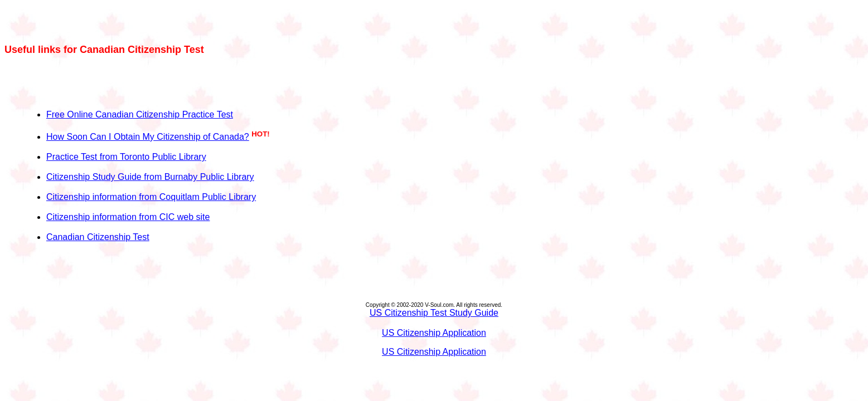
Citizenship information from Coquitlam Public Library (151, 197)
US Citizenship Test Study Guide (434, 313)
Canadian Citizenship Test (98, 237)
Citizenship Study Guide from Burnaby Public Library (150, 177)
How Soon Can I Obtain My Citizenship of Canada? (148, 137)
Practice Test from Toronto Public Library (126, 157)
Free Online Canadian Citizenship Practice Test (140, 114)
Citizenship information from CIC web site (128, 217)
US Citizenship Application (434, 333)
